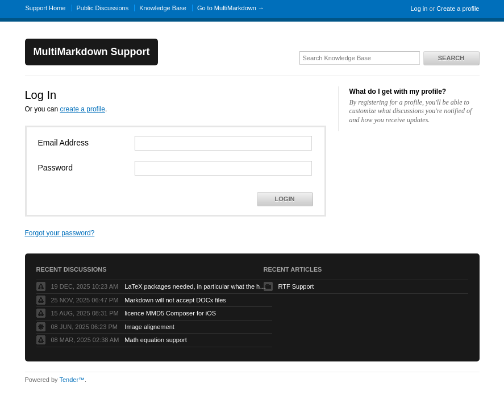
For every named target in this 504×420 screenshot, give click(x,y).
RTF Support (296, 286)
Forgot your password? (60, 233)
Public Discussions (103, 8)
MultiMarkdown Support (92, 52)
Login (285, 199)
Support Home (46, 8)
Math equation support (155, 340)
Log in (419, 9)
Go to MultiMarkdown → (231, 8)
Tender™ (72, 380)
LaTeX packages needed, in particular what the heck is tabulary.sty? (195, 286)
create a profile (83, 109)
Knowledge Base (163, 8)
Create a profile (458, 9)
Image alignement (149, 327)
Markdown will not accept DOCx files (175, 300)
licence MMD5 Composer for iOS (170, 313)
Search (451, 58)
